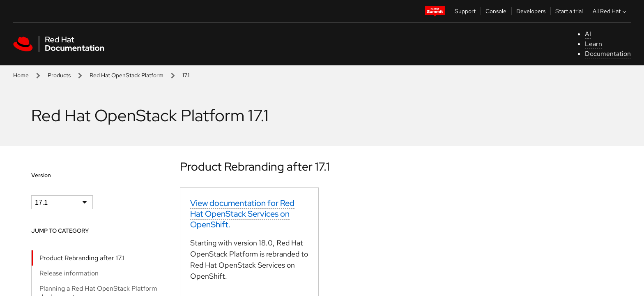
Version (41, 175)
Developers (531, 11)
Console (496, 11)
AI (588, 34)
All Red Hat (610, 11)
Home (21, 75)
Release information (69, 273)
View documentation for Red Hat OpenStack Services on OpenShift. (242, 214)
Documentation (608, 54)
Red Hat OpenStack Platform (126, 75)
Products (59, 75)
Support (465, 11)
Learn (593, 44)
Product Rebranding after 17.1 (82, 258)
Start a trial (569, 11)
